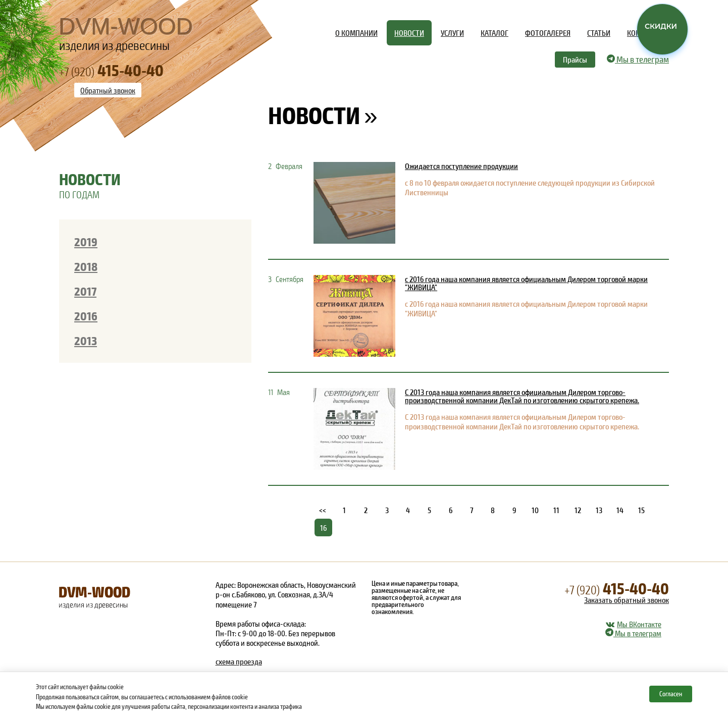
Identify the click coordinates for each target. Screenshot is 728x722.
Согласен (671, 694)
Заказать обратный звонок (627, 600)
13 (599, 510)
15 (641, 510)
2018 (86, 266)
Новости (314, 114)
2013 (86, 340)
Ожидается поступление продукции (461, 166)
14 (620, 510)
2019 (86, 241)
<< (323, 510)
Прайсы (575, 59)
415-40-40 (617, 588)
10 (535, 510)
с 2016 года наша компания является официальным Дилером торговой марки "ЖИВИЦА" (526, 283)
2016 (86, 316)
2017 (85, 291)
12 (578, 510)
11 (556, 510)
